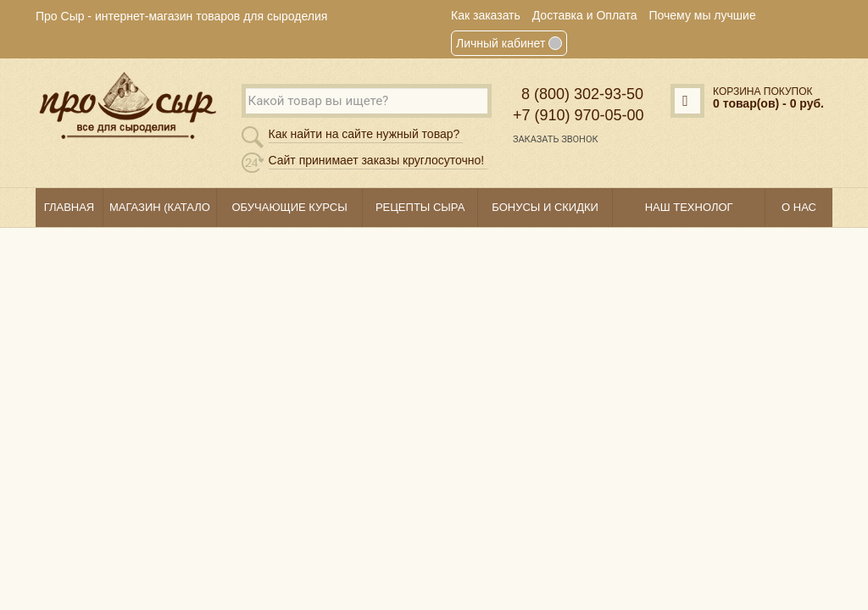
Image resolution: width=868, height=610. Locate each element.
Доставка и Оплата (585, 15)
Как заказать (486, 15)
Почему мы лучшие (703, 15)
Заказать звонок (556, 139)
